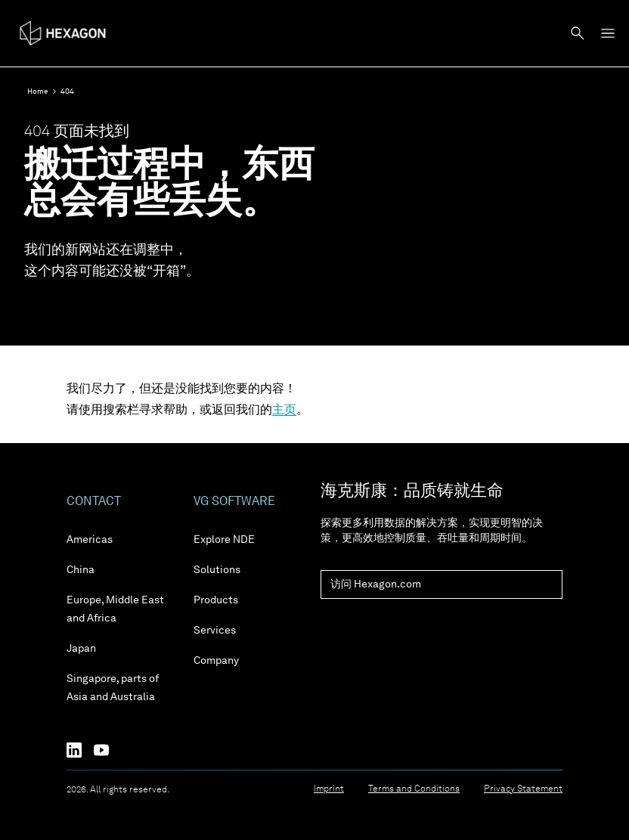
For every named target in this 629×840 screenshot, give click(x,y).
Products (216, 600)
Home (38, 91)
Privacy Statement (523, 789)
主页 (284, 411)
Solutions (217, 570)
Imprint (329, 789)
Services (215, 631)
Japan (81, 649)
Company (216, 661)
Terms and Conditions (414, 789)
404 (67, 91)
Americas (90, 540)
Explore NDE (224, 540)
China (81, 570)
